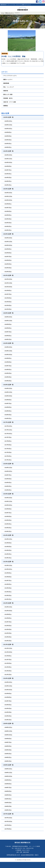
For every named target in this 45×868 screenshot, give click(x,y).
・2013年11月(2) (8, 565)
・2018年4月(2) (7, 415)
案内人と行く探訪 (8, 94)
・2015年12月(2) (8, 498)
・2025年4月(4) (7, 140)
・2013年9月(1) (7, 573)
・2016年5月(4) (7, 479)
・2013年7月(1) (7, 581)
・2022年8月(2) (7, 253)
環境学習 (5, 91)
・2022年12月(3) (8, 238)
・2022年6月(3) (7, 260)
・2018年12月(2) (8, 388)
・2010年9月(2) (7, 694)
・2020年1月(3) (7, 339)
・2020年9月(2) (7, 324)
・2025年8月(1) (7, 132)
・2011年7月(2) (7, 660)
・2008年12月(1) (8, 769)
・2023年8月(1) (7, 204)
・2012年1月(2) (7, 641)
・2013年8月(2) (7, 577)
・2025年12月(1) (8, 121)
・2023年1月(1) (7, 230)
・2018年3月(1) (7, 418)
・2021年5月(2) (7, 302)
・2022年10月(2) (8, 245)
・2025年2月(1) (7, 147)
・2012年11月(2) (8, 607)
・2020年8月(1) (7, 328)
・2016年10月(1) (8, 471)
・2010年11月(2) (8, 686)
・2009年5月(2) (7, 746)
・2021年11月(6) (8, 283)
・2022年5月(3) (7, 264)
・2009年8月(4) (7, 739)
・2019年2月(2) (7, 381)
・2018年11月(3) (8, 392)
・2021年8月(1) (7, 291)
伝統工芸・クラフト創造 (9, 102)
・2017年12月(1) (8, 426)
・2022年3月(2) (7, 272)
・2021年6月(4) (7, 298)
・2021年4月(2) (7, 305)
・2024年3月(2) (7, 178)
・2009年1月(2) (7, 761)
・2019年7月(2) (7, 366)
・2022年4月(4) (7, 268)
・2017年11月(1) (8, 430)
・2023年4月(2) (7, 219)
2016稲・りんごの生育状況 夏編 (13, 56)
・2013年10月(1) (8, 569)
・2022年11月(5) (8, 242)
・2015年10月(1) (8, 505)
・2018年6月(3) (7, 407)
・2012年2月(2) (7, 637)
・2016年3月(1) (7, 486)
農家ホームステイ (8, 80)
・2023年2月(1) (7, 226)
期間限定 (5, 106)
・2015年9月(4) (7, 509)
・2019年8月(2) (7, 362)
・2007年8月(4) (7, 829)
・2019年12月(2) (8, 347)
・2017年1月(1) (7, 460)
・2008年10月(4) (8, 776)
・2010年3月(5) (7, 712)
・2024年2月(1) (7, 181)
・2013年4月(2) (7, 588)
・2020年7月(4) (7, 332)
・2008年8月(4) (7, 784)
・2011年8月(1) (7, 656)
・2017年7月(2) (7, 437)
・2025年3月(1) (7, 144)
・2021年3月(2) (7, 309)
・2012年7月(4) (7, 622)
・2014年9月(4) (7, 543)
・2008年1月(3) (7, 810)
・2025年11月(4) (8, 125)
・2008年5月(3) (7, 795)
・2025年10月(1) (8, 129)
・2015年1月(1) (7, 531)
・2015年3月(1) (7, 524)
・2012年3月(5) (7, 633)
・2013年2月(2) (7, 596)
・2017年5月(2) (7, 445)
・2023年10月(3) (8, 200)
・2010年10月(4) (8, 690)
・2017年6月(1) (7, 441)
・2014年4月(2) (7, 550)
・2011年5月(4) (7, 663)
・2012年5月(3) (7, 626)
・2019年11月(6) (8, 351)
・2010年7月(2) (7, 701)
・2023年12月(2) (8, 193)
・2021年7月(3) (7, 294)
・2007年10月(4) (8, 821)
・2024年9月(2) (7, 166)
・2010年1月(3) (7, 720)
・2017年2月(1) (7, 456)
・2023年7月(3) (7, 208)
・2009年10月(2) (8, 735)
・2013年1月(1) (7, 599)
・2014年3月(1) (7, 554)
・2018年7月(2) (7, 403)
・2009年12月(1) (8, 727)
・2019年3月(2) (7, 377)
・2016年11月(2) (8, 468)
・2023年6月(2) (7, 211)
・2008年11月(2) (8, 773)
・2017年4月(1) (7, 449)
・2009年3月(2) (7, 754)
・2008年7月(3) (7, 788)
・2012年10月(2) (8, 611)
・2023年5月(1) (7, 215)
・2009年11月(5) (8, 731)
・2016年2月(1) (7, 490)
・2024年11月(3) (8, 159)
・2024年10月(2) (8, 162)
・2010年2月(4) (7, 716)
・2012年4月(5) (7, 629)
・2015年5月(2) (7, 516)
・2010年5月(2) (7, 705)
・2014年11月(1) (8, 539)
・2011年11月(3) (8, 648)
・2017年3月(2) (7, 452)
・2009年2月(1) (7, 757)
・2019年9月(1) (7, 358)
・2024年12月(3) (8, 155)
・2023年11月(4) (8, 196)
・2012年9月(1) (7, 614)
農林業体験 (5, 54)
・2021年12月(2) (8, 279)
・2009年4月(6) (7, 750)
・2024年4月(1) (7, 174)
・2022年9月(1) (7, 249)
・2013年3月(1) (7, 592)
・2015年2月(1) (7, 528)
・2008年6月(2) (7, 791)
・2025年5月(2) (7, 136)
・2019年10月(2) (8, 355)
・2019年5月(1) (7, 370)
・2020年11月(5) (8, 321)
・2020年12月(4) (8, 317)
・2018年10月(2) (8, 396)
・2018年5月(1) (7, 411)
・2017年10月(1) (8, 434)
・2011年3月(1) (7, 667)
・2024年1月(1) (7, 185)
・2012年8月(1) (7, 618)
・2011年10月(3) (8, 652)
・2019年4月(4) (7, 373)
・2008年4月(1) (7, 799)
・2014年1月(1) (7, 558)
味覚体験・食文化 (8, 98)
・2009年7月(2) (7, 742)
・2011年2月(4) (7, 671)
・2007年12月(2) (8, 818)
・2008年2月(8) (7, 806)
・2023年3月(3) (7, 223)
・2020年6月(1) (7, 336)
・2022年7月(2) (7, 257)
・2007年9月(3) (7, 825)
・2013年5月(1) (7, 584)
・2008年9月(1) (7, 780)
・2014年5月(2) (7, 547)
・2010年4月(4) (7, 708)
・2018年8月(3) (7, 400)
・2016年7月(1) (7, 475)
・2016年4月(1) (7, 483)
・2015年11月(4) (8, 501)
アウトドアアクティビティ (10, 76)
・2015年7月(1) (7, 513)
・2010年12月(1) (8, 682)
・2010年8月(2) (7, 697)
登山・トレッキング (8, 87)
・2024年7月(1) (7, 170)
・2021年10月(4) (8, 287)
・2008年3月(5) (7, 803)
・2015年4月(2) (7, 520)
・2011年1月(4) (7, 675)
